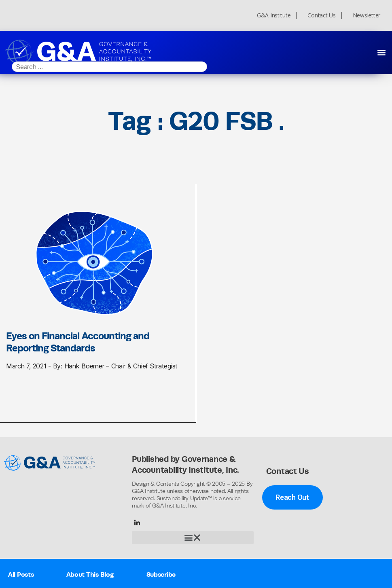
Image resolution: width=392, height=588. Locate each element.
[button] (381, 52)
